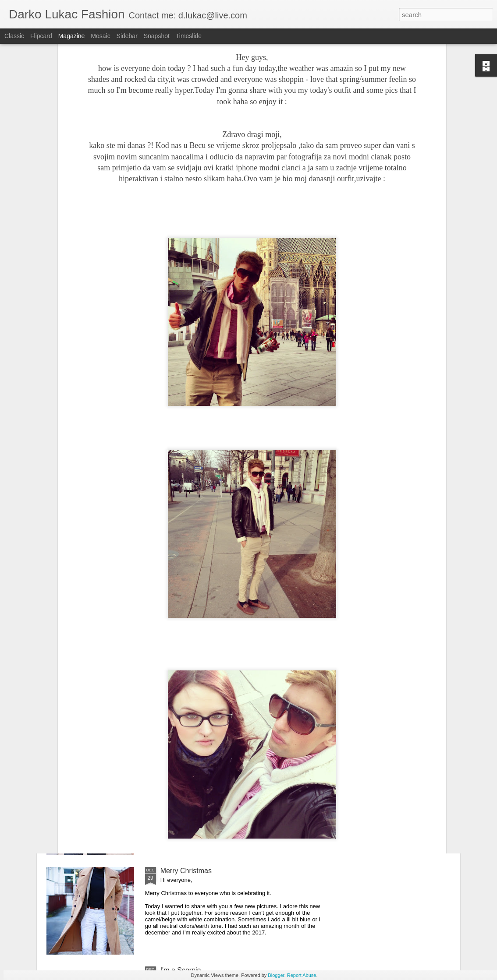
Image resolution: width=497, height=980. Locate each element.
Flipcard (41, 36)
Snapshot (157, 36)
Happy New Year (186, 771)
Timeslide (189, 36)
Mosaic (100, 36)
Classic (14, 36)
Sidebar (127, 36)
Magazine (72, 36)
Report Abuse (302, 975)
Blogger (276, 975)
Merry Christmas (186, 871)
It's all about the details (196, 672)
